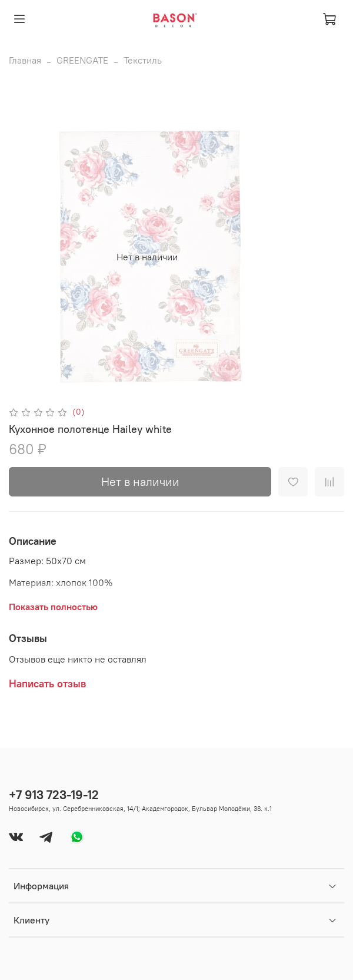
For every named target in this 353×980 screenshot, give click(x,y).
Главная (25, 60)
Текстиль (143, 60)
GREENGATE (82, 60)
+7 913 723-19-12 (54, 795)
